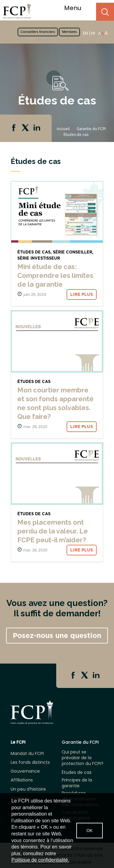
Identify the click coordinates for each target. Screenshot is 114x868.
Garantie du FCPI (91, 129)
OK (89, 831)
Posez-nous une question (57, 636)
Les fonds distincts (30, 762)
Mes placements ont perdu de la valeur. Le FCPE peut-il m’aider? (53, 531)
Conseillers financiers (38, 32)
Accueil (63, 129)
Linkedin (37, 128)
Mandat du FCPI (27, 754)
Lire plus (82, 294)
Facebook (14, 128)
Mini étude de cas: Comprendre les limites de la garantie (55, 275)
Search (105, 12)
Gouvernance (25, 771)
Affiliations (22, 780)
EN (85, 33)
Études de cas (77, 772)
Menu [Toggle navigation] (76, 8)
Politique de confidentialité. (40, 860)
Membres (69, 32)
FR (93, 33)
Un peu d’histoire (28, 789)
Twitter (26, 128)
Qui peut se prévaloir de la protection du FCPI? (83, 758)
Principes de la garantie (77, 783)
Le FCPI (18, 742)
